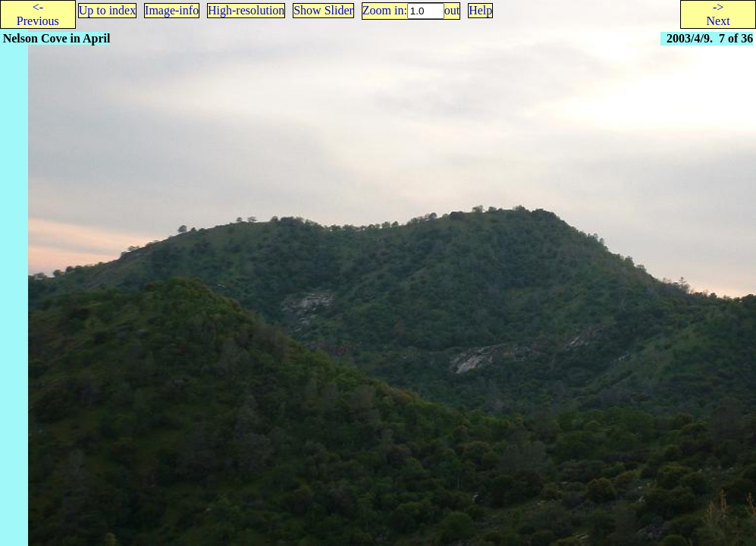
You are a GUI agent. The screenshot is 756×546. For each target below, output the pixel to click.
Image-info (172, 10)
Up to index (108, 10)
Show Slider (323, 10)
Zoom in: (385, 10)
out (452, 10)
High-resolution (246, 10)
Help (480, 10)
